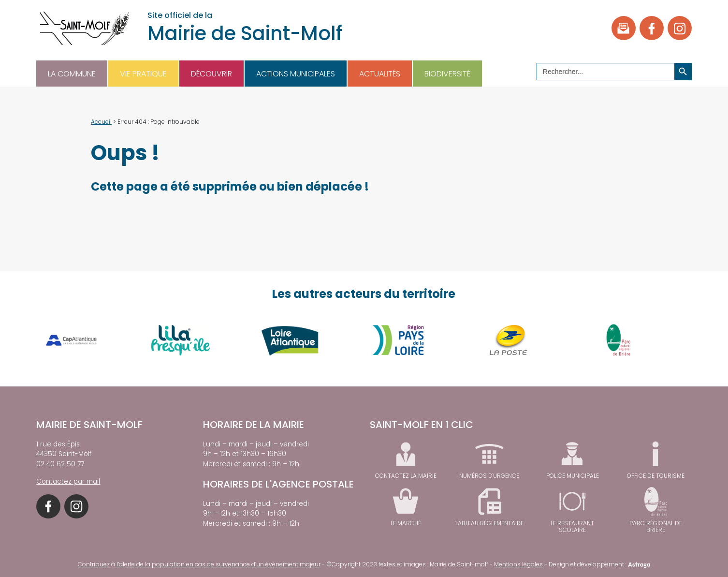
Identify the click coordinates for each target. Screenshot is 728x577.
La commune (72, 74)
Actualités (380, 74)
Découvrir (211, 74)
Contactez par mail (68, 481)
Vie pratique (143, 74)
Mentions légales (518, 564)
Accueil (101, 122)
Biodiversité (447, 74)
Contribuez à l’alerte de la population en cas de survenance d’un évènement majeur (199, 564)
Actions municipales (296, 74)
